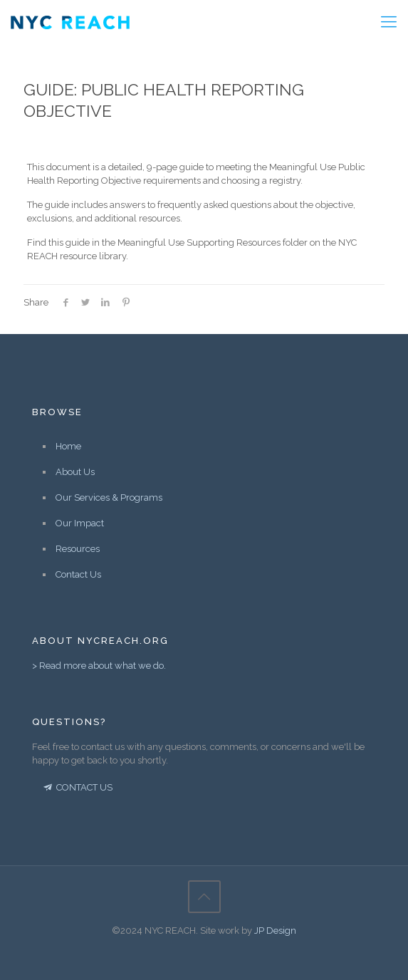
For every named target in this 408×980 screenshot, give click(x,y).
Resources (78, 549)
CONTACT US (77, 787)
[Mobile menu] (389, 21)
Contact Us (78, 574)
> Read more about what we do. (99, 666)
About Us (75, 472)
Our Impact (80, 523)
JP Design (275, 931)
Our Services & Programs (109, 497)
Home (68, 446)
